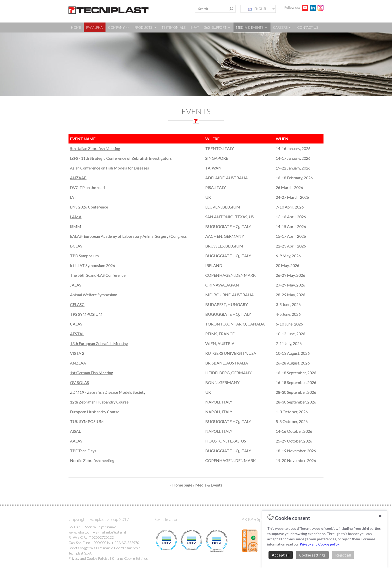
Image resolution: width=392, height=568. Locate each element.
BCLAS (76, 246)
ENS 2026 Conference (89, 207)
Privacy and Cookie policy (319, 544)
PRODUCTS (146, 27)
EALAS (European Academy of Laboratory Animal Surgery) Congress (128, 236)
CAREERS (283, 27)
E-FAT (195, 27)
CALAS (76, 324)
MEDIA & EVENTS (252, 27)
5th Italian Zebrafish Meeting (95, 148)
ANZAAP (78, 178)
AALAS (76, 441)
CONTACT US (308, 27)
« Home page (181, 485)
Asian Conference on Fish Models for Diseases (109, 168)
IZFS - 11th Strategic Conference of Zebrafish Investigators (121, 158)
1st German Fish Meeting (92, 373)
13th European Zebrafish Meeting (99, 343)
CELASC (77, 304)
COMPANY (119, 27)
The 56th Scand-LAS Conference (98, 275)
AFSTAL (77, 334)
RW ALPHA (94, 27)
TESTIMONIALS (174, 27)
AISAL (75, 431)
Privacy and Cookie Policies (89, 558)
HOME (76, 27)
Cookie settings (312, 555)
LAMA (76, 217)
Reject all (343, 555)
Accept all (281, 555)
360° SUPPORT (217, 27)
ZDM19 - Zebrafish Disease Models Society (108, 392)
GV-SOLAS (79, 382)
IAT (73, 197)
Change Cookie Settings (130, 558)
